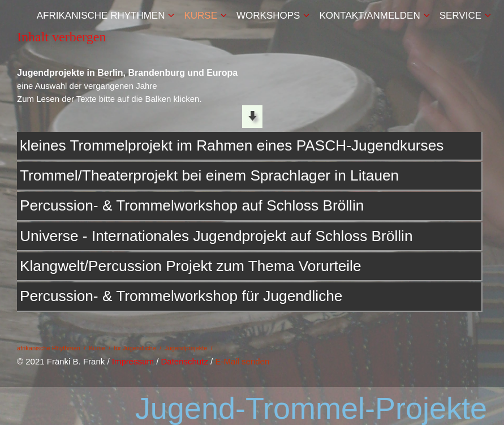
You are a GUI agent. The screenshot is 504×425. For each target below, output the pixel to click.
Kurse (201, 16)
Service (460, 16)
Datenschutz (185, 361)
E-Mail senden (242, 361)
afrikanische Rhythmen (101, 16)
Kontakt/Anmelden (369, 16)
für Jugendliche (135, 348)
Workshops (268, 16)
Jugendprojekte (186, 348)
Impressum (133, 361)
